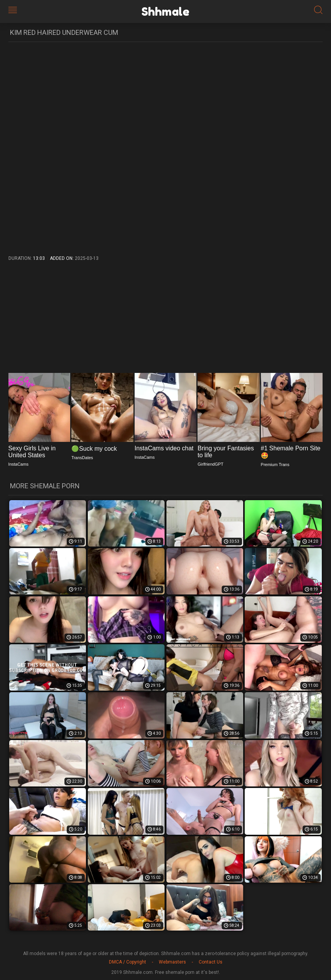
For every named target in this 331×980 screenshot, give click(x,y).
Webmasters (172, 962)
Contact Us (211, 962)
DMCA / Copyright (128, 962)
